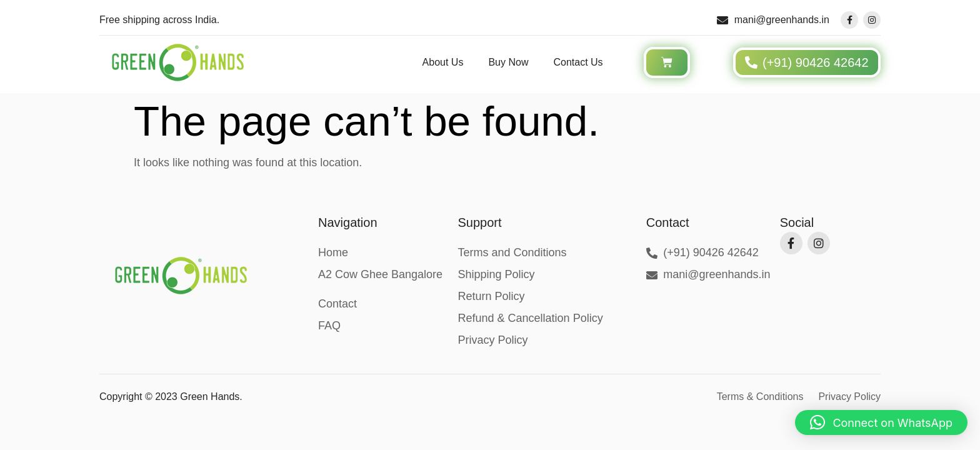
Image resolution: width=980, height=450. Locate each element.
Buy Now (508, 62)
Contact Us (578, 62)
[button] (881, 422)
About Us (443, 62)
